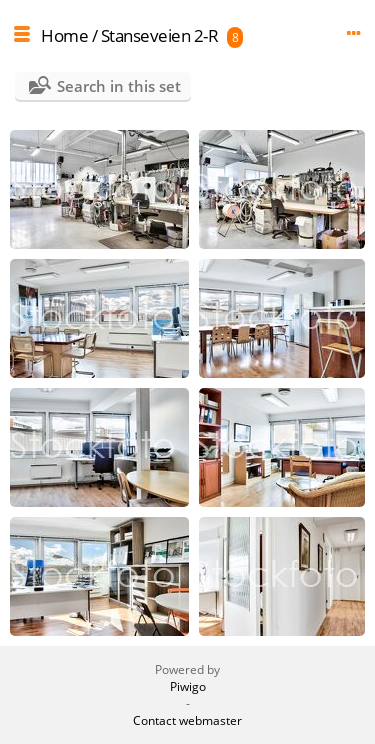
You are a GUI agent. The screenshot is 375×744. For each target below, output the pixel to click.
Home (64, 35)
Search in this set (119, 86)
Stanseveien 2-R (160, 35)
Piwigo (188, 686)
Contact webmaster (187, 720)
